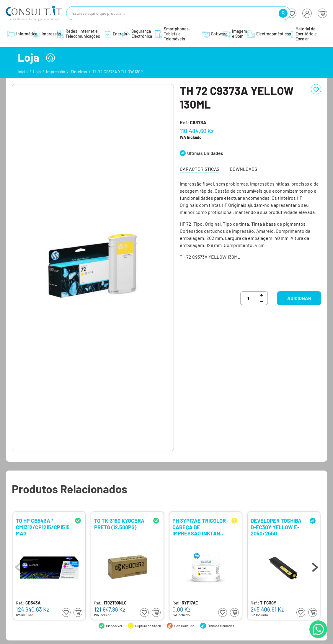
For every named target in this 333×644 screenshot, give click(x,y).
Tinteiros (79, 72)
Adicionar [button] (299, 298)
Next (315, 566)
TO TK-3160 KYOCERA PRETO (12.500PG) (119, 524)
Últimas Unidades (205, 153)
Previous (18, 566)
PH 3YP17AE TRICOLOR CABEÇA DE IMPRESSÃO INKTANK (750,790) (199, 527)
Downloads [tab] (243, 169)
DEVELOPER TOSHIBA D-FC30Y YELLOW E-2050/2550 (276, 527)
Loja (37, 72)
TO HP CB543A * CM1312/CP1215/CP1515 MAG (43, 527)
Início (23, 72)
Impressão (56, 72)
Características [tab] (200, 169)
